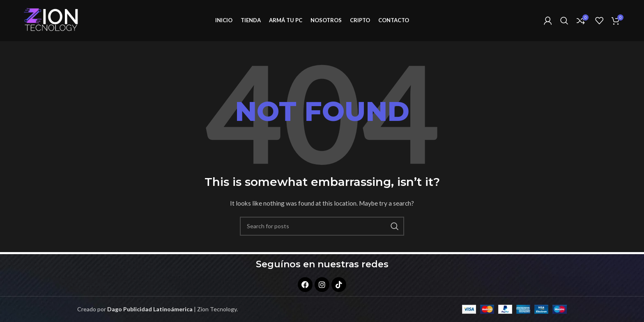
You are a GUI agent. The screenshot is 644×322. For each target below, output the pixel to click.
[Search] (564, 22)
